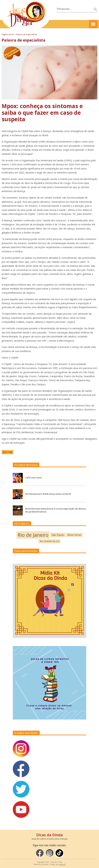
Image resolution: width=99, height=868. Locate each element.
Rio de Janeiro (33, 535)
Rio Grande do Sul (49, 541)
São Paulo (58, 535)
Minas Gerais (74, 535)
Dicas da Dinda (50, 835)
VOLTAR (7, 452)
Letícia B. (62, 864)
